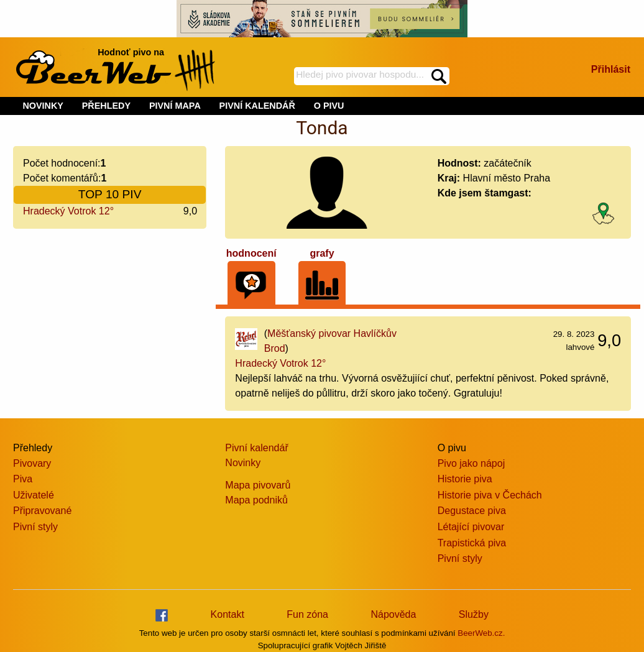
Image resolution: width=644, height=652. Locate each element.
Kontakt (228, 614)
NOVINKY (43, 106)
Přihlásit (611, 69)
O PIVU (329, 106)
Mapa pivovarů (258, 485)
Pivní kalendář (256, 448)
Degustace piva (472, 511)
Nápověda (393, 614)
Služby (474, 614)
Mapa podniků (256, 500)
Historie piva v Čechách (490, 495)
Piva (23, 479)
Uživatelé (34, 495)
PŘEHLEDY (106, 106)
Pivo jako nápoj (471, 463)
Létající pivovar (471, 527)
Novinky (243, 463)
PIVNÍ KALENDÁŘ (257, 106)
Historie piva (465, 479)
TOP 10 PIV (110, 194)
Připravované (42, 511)
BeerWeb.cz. (481, 633)
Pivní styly (35, 527)
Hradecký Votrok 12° (68, 211)
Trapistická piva (472, 543)
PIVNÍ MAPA (175, 106)
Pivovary (32, 463)
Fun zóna (307, 614)
